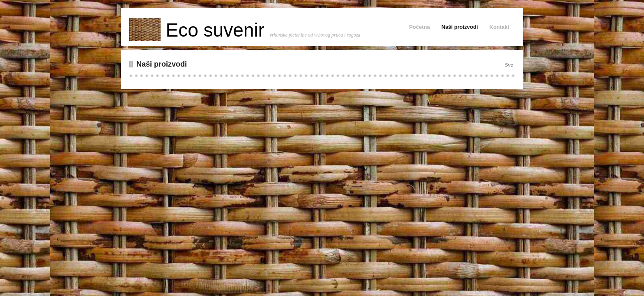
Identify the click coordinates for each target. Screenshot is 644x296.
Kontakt (499, 27)
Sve (509, 65)
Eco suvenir (199, 30)
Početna (420, 27)
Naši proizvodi (460, 27)
